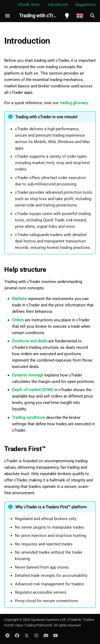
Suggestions (85, 5)
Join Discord (57, 5)
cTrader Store (29, 5)
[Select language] (80, 16)
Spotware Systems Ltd (48, 620)
